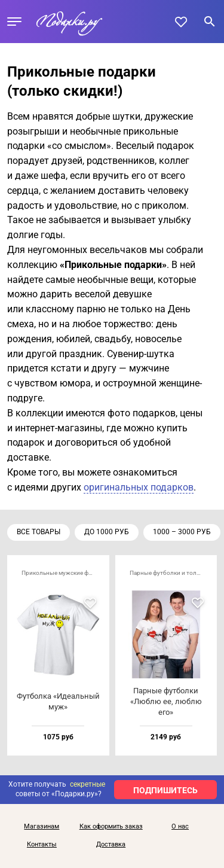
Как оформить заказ (111, 827)
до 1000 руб (107, 532)
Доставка (111, 845)
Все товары (39, 532)
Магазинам (42, 827)
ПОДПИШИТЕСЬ (165, 790)
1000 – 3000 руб (182, 532)
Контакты (42, 845)
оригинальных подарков (139, 487)
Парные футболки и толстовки (170, 573)
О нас (180, 827)
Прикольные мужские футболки (62, 573)
